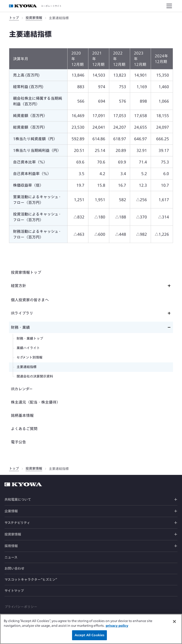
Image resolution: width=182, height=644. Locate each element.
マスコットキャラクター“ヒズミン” (31, 580)
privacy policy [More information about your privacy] (117, 627)
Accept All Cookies (89, 637)
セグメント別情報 (30, 357)
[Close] (174, 623)
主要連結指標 (27, 367)
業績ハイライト (28, 348)
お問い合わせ (14, 568)
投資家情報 (34, 18)
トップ (14, 18)
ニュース (11, 557)
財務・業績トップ (30, 338)
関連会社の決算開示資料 (35, 376)
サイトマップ (14, 591)
